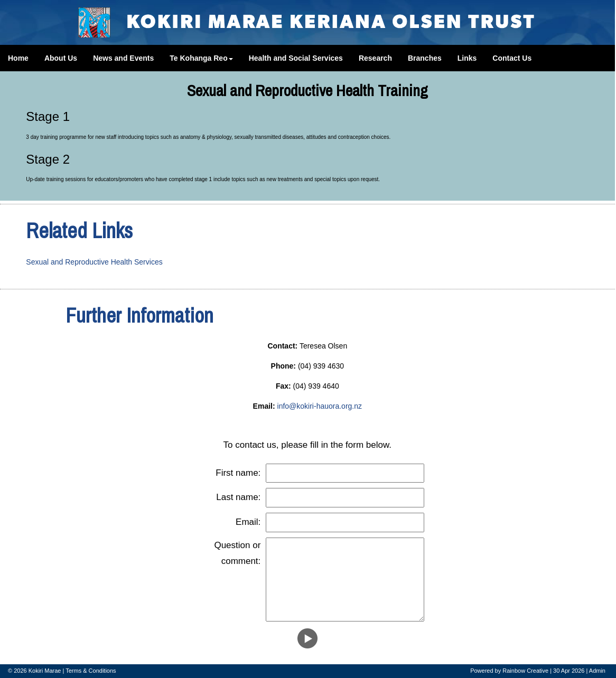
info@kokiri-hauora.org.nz (320, 406)
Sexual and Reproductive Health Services (94, 262)
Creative (538, 671)
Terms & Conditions (91, 671)
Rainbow (514, 671)
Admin (597, 671)
